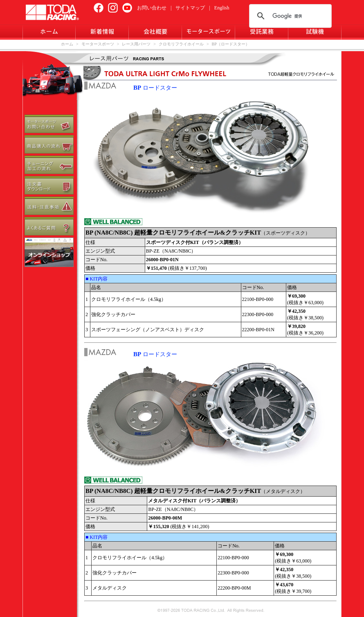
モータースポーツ (98, 44)
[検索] (289, 16)
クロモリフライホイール (181, 44)
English (222, 8)
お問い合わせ (152, 8)
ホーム (67, 44)
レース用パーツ (136, 44)
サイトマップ (190, 8)
